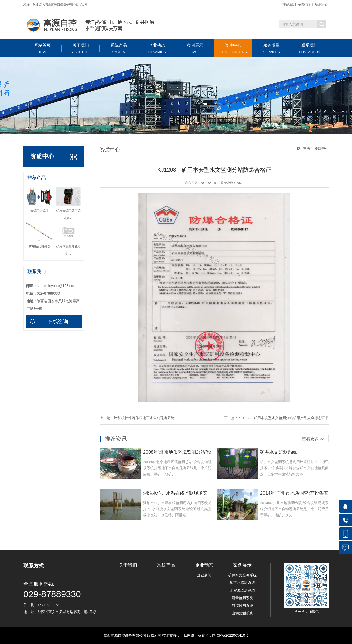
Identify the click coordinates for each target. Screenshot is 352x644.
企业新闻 (204, 575)
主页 (307, 148)
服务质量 (271, 48)
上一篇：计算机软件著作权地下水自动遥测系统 (137, 418)
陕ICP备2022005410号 (230, 635)
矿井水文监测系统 (242, 575)
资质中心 (233, 48)
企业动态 (157, 48)
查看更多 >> (313, 439)
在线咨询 (47, 321)
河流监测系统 (242, 606)
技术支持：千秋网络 (178, 635)
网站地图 (288, 4)
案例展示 (195, 48)
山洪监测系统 (242, 613)
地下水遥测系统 (242, 583)
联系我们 (321, 4)
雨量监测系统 (242, 598)
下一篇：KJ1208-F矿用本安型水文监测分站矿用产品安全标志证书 (276, 418)
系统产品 (304, 4)
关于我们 (81, 48)
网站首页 (42, 48)
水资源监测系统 (242, 590)
